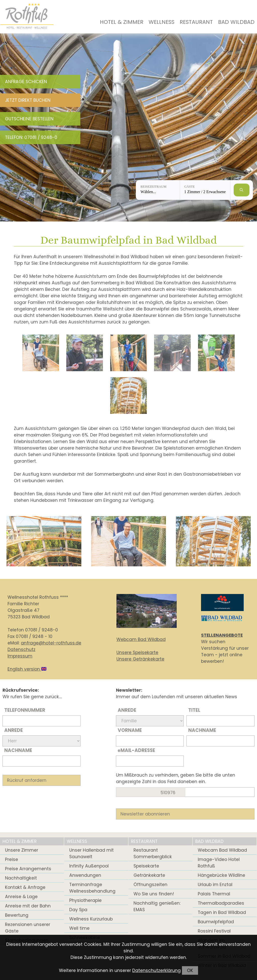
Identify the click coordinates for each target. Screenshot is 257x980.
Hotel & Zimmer (122, 22)
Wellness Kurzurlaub (91, 919)
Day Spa (78, 910)
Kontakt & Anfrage (25, 887)
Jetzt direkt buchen (28, 100)
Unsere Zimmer (22, 850)
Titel (194, 710)
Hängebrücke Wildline (221, 875)
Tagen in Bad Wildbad (222, 912)
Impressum (20, 656)
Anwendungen (85, 875)
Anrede (14, 730)
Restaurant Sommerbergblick (153, 853)
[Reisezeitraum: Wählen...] (158, 190)
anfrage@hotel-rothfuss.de (51, 643)
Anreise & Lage (21, 897)
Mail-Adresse (136, 750)
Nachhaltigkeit (21, 878)
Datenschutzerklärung (156, 970)
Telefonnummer (25, 710)
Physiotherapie (85, 900)
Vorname (130, 730)
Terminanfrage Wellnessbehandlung (92, 888)
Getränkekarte (149, 875)
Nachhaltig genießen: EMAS (157, 906)
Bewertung (17, 915)
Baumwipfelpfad (216, 922)
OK (190, 970)
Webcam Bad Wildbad (141, 639)
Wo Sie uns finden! (154, 894)
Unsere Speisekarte (137, 652)
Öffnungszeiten (150, 885)
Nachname (18, 750)
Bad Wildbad (236, 22)
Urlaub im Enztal (215, 885)
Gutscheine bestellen (29, 119)
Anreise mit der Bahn (28, 906)
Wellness (162, 22)
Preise (12, 859)
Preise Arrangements (28, 869)
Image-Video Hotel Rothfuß (219, 863)
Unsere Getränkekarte (140, 659)
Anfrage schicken (26, 82)
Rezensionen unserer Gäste (28, 928)
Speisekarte (146, 866)
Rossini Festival (214, 931)
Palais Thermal (214, 894)
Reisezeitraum (153, 186)
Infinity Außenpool (89, 866)
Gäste (189, 186)
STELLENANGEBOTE (222, 635)
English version (27, 669)
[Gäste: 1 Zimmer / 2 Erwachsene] (205, 190)
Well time (79, 928)
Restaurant (196, 22)
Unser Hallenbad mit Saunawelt (91, 853)
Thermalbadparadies (221, 903)
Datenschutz (21, 649)
